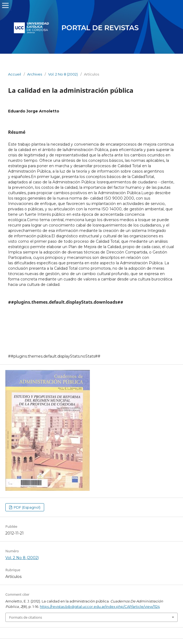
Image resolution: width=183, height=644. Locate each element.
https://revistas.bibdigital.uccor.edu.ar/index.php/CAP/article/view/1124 (100, 607)
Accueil (15, 74)
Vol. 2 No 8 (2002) (63, 74)
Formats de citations (26, 617)
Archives (35, 74)
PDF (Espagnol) (27, 507)
